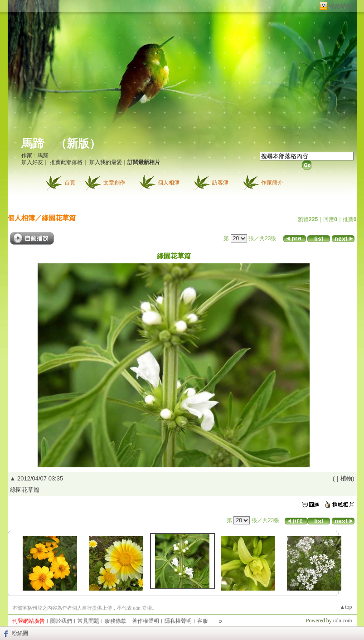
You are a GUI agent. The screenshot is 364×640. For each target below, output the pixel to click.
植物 (346, 478)
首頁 (70, 183)
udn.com (343, 621)
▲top (346, 607)
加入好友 (32, 162)
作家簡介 (272, 183)
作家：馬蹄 (35, 155)
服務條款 (116, 621)
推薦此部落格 (66, 162)
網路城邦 (340, 6)
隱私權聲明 (178, 621)
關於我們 (61, 621)
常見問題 (88, 621)
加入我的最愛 (106, 162)
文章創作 (114, 183)
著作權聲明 (146, 621)
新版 (78, 143)
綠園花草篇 (59, 218)
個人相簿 (169, 183)
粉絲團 (20, 633)
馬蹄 (33, 143)
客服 (203, 621)
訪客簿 (220, 183)
